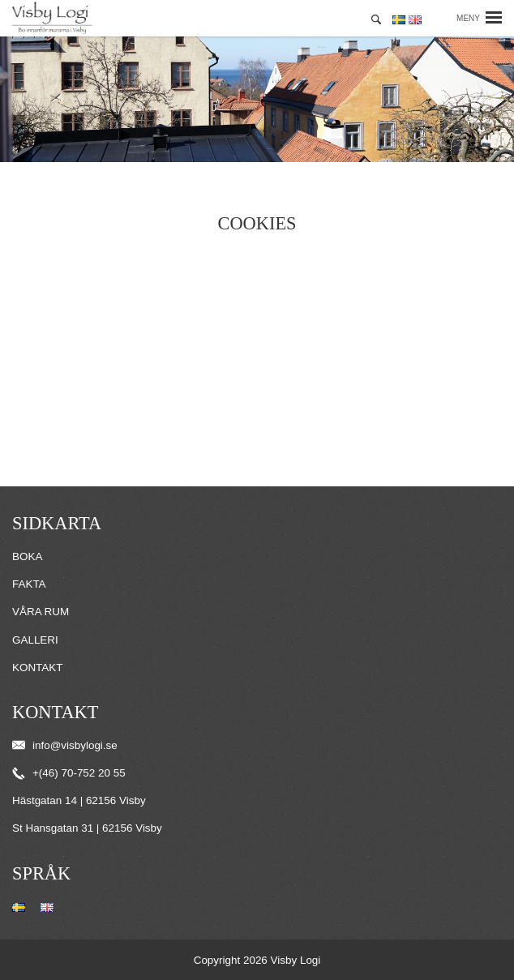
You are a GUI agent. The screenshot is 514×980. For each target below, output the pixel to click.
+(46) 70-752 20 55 (69, 773)
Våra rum (41, 612)
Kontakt (37, 668)
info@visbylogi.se (65, 745)
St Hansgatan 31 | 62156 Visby (87, 828)
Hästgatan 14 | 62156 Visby (79, 800)
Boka (27, 556)
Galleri (35, 640)
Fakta (29, 584)
